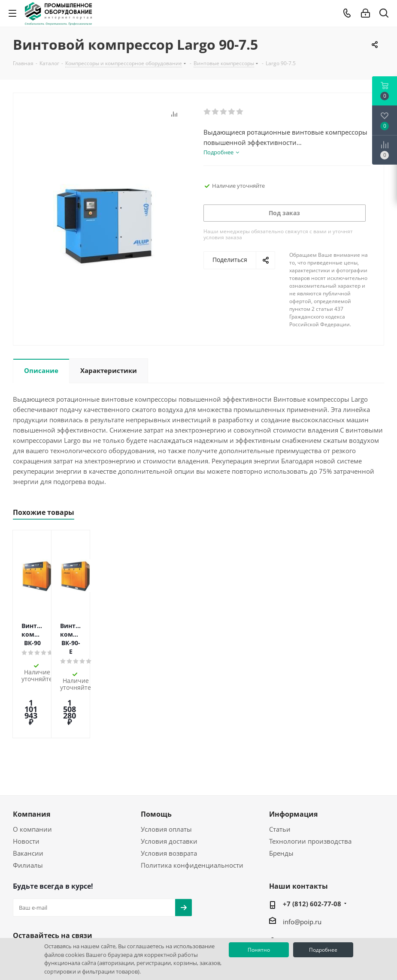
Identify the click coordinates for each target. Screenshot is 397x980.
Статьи (280, 771)
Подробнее (323, 950)
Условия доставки (169, 783)
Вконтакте (21, 897)
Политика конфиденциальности (192, 807)
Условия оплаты (166, 771)
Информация (293, 756)
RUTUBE (86, 897)
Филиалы (28, 807)
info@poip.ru (302, 863)
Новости (26, 783)
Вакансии (28, 795)
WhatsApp (64, 897)
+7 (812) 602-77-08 (312, 845)
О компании (32, 771)
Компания (32, 756)
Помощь (156, 756)
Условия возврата (169, 795)
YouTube (43, 897)
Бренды (281, 795)
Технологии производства (310, 783)
